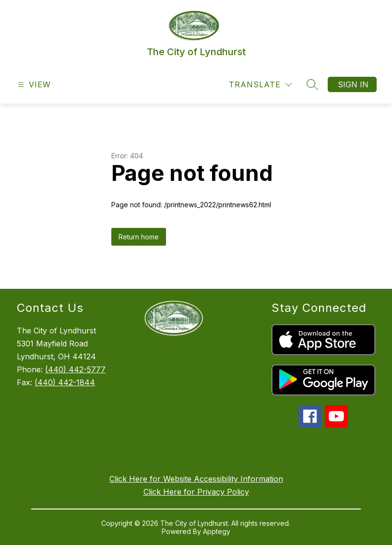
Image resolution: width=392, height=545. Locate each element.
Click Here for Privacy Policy (196, 492)
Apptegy (217, 531)
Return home (139, 237)
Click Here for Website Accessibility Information (196, 479)
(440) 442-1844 (65, 382)
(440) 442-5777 (75, 369)
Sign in (353, 84)
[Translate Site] (260, 85)
